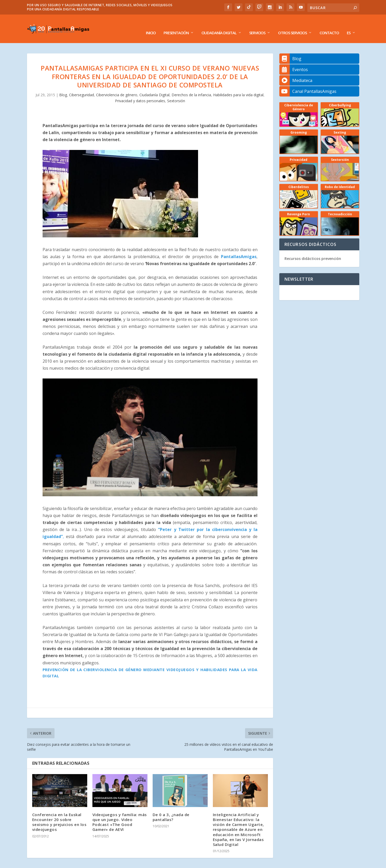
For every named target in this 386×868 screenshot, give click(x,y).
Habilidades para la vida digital (238, 87)
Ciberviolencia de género (117, 87)
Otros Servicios (292, 25)
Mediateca (296, 73)
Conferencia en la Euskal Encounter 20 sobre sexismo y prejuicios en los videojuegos (59, 814)
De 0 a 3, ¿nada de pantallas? (171, 809)
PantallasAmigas (239, 249)
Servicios (257, 25)
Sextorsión (176, 93)
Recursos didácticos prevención (313, 251)
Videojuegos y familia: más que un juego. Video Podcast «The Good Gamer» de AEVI (120, 814)
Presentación (176, 25)
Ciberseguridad (82, 87)
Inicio (151, 25)
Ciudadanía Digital (219, 25)
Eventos (294, 62)
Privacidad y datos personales (140, 93)
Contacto (329, 25)
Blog (63, 87)
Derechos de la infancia (191, 87)
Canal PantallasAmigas (308, 84)
